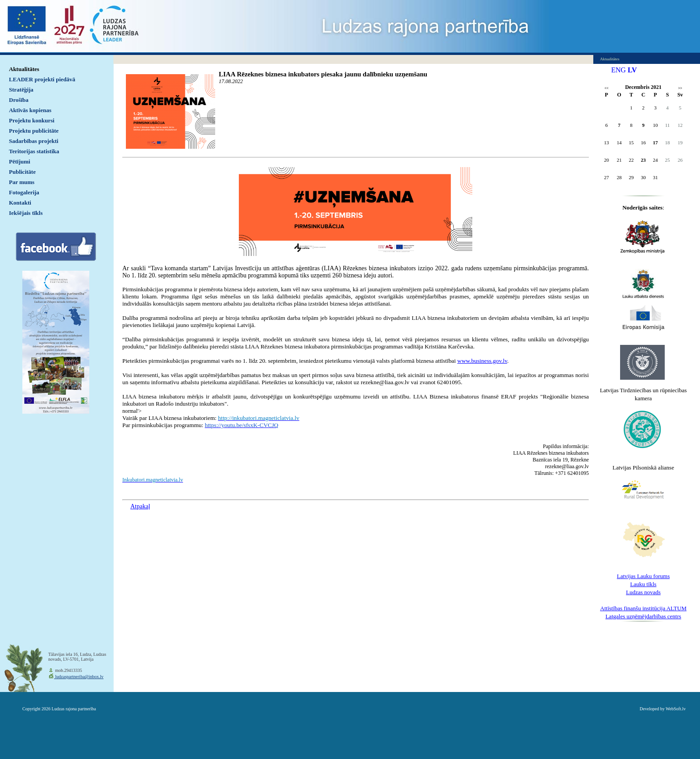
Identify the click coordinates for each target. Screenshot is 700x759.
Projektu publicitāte (34, 131)
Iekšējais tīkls (26, 213)
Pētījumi (20, 161)
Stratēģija (21, 90)
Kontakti (20, 203)
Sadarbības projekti (34, 141)
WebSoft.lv (676, 709)
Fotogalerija (24, 192)
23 (644, 160)
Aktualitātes (24, 69)
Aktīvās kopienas (30, 110)
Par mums (22, 182)
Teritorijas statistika (34, 151)
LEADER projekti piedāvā (42, 79)
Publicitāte (22, 172)
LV (632, 70)
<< (606, 88)
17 (656, 143)
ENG (619, 70)
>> (680, 88)
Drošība (19, 100)
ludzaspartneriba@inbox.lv (79, 677)
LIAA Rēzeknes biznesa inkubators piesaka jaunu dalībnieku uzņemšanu (323, 74)
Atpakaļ (140, 506)
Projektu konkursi (32, 120)
